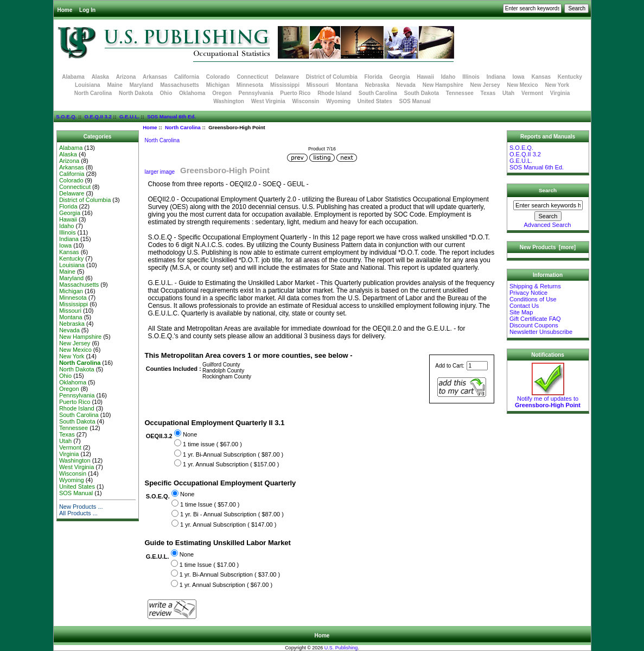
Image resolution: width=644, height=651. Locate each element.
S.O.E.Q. (66, 116)
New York (557, 85)
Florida (374, 77)
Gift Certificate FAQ (535, 319)
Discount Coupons (534, 325)
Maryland (142, 85)
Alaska (100, 77)
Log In (87, 10)
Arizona (126, 77)
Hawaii (425, 77)
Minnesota (250, 85)
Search (548, 190)
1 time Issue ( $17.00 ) (209, 565)
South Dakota (422, 93)
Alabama (73, 77)
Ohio (166, 93)
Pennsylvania (256, 93)
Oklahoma (192, 93)
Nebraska (377, 85)
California (187, 77)
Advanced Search (548, 225)
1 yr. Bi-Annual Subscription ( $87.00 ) (233, 454)
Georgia (400, 77)
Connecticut (253, 77)
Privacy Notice (528, 293)
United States (375, 101)
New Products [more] (548, 247)
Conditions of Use (533, 299)
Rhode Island (334, 93)
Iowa (518, 77)
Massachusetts (180, 85)
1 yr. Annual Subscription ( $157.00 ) (231, 464)
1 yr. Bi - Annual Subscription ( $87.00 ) (232, 515)
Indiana (496, 77)
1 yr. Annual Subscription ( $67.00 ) (226, 585)
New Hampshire (443, 85)
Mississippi (285, 85)
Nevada (406, 85)
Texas (488, 93)
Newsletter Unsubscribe (541, 332)
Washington (229, 101)
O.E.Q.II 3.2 (98, 116)
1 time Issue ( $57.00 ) (210, 504)
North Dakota (136, 93)
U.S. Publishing (341, 648)
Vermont (532, 93)
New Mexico (522, 85)
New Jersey (485, 85)
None (190, 434)
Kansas (541, 77)
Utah (508, 93)
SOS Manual (415, 101)
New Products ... (81, 507)
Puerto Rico (295, 93)
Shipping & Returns (535, 286)
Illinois (471, 77)
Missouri (318, 85)
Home (65, 10)
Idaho (448, 77)
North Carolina (183, 127)
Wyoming (338, 101)
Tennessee (460, 93)
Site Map (521, 312)
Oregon (222, 93)
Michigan (218, 85)
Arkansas (155, 77)
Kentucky (570, 77)
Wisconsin (306, 101)
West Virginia (268, 101)
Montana (347, 85)
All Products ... (78, 513)
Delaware (287, 77)
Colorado (218, 77)
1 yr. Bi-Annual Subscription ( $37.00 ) (230, 574)
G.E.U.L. (129, 116)
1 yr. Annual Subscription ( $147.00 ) (228, 524)
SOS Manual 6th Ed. (171, 116)
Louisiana (88, 85)
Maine (114, 85)
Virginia (560, 93)
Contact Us (524, 306)
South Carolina (378, 93)
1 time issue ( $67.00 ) (212, 444)
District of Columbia (332, 77)
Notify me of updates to (548, 399)
